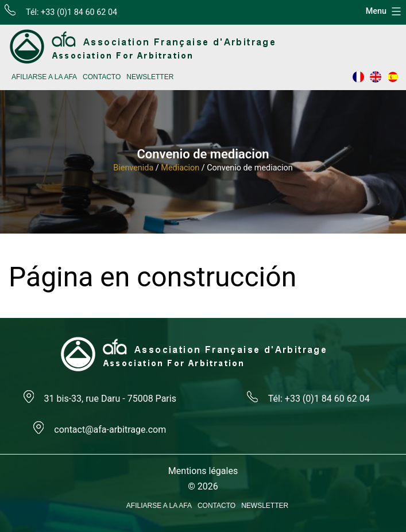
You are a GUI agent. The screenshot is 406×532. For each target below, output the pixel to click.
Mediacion (180, 168)
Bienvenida (133, 168)
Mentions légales (203, 471)
